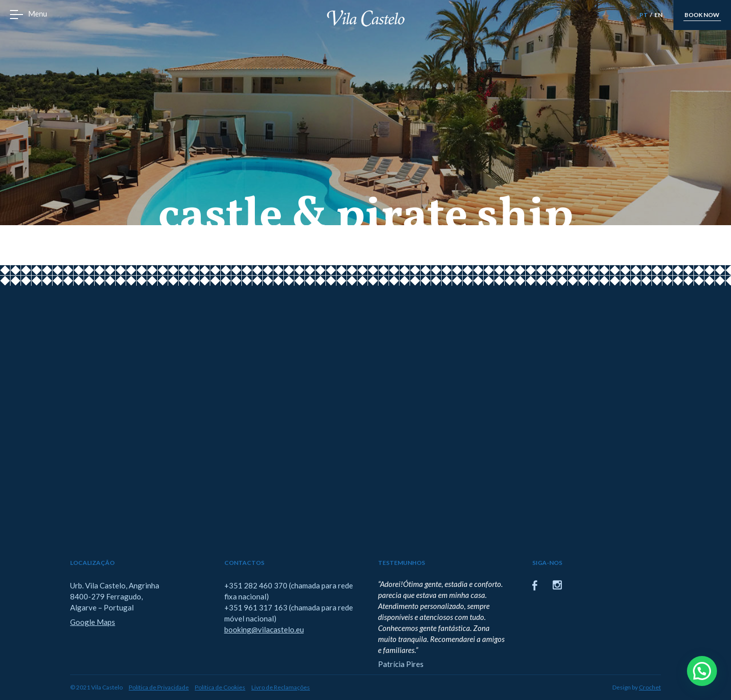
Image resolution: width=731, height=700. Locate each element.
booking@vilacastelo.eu (264, 629)
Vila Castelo (366, 18)
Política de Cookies (220, 687)
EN (658, 15)
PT (644, 15)
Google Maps (93, 622)
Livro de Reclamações (281, 687)
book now (702, 15)
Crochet (650, 687)
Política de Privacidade (159, 687)
